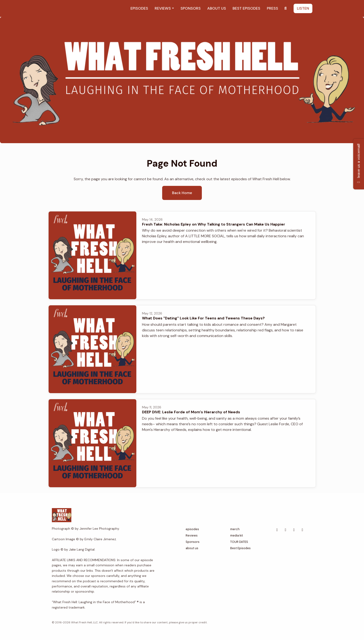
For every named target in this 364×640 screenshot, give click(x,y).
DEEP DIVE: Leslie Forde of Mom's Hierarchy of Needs (191, 412)
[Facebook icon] (277, 530)
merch (235, 529)
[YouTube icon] (294, 530)
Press (272, 8)
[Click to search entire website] (286, 8)
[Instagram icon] (303, 530)
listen (303, 8)
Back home (182, 193)
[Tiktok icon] (286, 530)
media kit (237, 535)
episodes (139, 8)
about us (217, 8)
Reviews (163, 8)
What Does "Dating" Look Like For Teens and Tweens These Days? (203, 318)
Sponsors (191, 8)
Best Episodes (246, 8)
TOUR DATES (239, 542)
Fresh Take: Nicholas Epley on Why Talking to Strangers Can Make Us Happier (214, 224)
